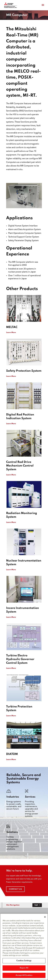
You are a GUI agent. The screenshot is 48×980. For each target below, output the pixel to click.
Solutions (12, 832)
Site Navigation (13, 905)
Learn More (11, 333)
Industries (13, 797)
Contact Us (15, 889)
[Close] (45, 917)
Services (30, 797)
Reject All (24, 968)
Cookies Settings (24, 961)
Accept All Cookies (24, 976)
